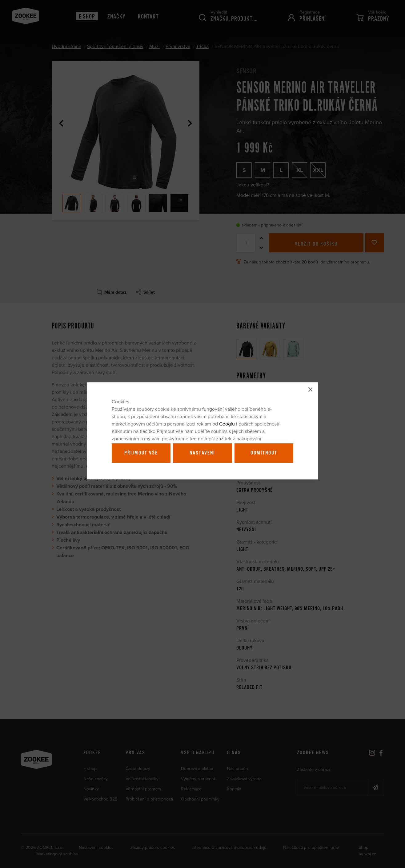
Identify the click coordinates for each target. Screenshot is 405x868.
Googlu (227, 424)
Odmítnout (264, 453)
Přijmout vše (141, 453)
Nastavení (202, 453)
